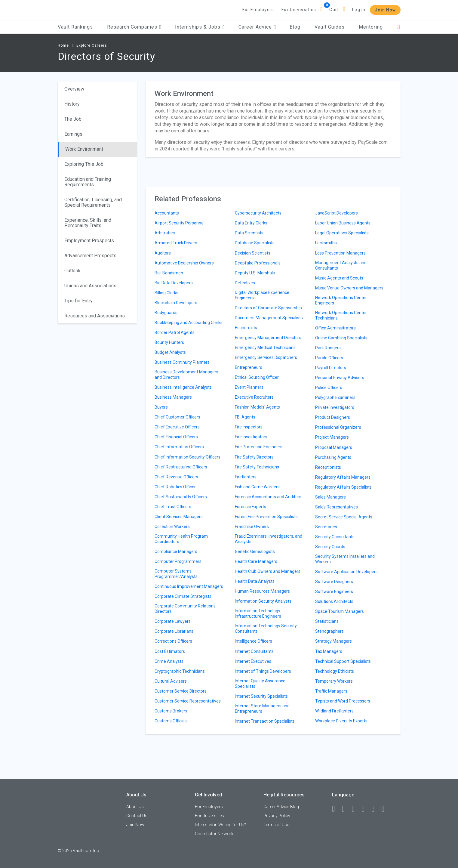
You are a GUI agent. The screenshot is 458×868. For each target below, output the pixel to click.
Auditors (163, 253)
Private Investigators (335, 407)
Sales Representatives (337, 507)
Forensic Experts (251, 507)
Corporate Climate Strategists (183, 596)
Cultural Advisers (171, 681)
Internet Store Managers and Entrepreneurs (262, 709)
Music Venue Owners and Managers (349, 288)
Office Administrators (335, 328)
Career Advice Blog (281, 807)
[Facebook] (336, 809)
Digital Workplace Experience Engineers (262, 295)
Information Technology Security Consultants (266, 629)
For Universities (299, 10)
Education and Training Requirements (88, 182)
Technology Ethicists (335, 671)
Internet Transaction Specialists (265, 721)
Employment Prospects (89, 241)
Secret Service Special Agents (344, 517)
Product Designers (333, 417)
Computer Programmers (178, 561)
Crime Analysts (169, 661)
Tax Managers (329, 651)
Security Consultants (335, 537)
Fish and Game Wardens (258, 487)
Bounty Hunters (169, 342)
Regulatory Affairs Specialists (343, 487)
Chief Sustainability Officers (181, 497)
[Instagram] (366, 809)
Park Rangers (328, 348)
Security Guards (330, 547)
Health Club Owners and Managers (268, 571)
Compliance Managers (176, 551)
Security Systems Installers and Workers (345, 559)
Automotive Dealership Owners (184, 263)
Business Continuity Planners (182, 362)
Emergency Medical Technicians (265, 348)
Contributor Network (214, 834)
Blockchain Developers (176, 303)
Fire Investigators (251, 437)
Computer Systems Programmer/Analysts (176, 574)
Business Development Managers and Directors (186, 375)
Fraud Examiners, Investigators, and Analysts (269, 539)
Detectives (245, 283)
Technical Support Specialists (343, 661)
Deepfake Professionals (258, 263)
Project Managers (332, 437)
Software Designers (334, 582)
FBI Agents (245, 417)
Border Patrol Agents (175, 332)
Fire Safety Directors (254, 457)
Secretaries (326, 527)
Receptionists (328, 467)
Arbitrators (165, 233)
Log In (359, 10)
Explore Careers (92, 45)
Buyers (161, 407)
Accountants (167, 213)
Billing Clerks (166, 293)
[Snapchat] (386, 809)
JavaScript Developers (337, 213)
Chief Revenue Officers (176, 477)
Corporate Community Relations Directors (185, 609)
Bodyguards (166, 313)
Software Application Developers (346, 572)
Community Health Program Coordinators (181, 539)
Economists (246, 328)
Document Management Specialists (269, 318)
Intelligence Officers (254, 641)
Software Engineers (334, 592)
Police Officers (329, 388)
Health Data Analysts (255, 581)
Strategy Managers (334, 641)
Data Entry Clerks (251, 223)
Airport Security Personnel (180, 223)
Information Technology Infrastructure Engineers (258, 613)
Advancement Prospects (90, 256)
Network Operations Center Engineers (341, 300)
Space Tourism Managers (340, 611)
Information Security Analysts (263, 601)
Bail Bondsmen (169, 273)
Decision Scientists (253, 253)
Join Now (385, 10)
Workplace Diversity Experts (341, 721)
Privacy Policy (277, 816)
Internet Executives (253, 661)
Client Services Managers (179, 517)
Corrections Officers (173, 641)
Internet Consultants (254, 651)
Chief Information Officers (179, 447)
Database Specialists (255, 243)
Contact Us (137, 816)
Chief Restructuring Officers (181, 467)
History (72, 104)
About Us (135, 807)
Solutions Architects (334, 601)
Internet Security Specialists (261, 696)
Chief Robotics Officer (175, 487)
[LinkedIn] (346, 809)
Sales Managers (330, 497)
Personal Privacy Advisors (340, 378)
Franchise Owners (252, 527)
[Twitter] (356, 809)
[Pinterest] (376, 809)
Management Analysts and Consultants (341, 265)
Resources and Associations (95, 316)
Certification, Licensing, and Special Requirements (93, 202)
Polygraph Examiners (335, 397)
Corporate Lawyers (173, 621)
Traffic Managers (331, 691)
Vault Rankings (75, 27)
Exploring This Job (84, 164)
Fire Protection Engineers (259, 447)
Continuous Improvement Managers (189, 586)
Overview (74, 89)
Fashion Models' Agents (257, 407)
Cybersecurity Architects (258, 213)
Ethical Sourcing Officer (257, 377)
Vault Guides (330, 27)
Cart (334, 10)
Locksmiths (326, 243)
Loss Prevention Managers (340, 253)
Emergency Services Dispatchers (266, 357)
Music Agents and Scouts (339, 278)
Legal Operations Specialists (342, 233)
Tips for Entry (78, 301)
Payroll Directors (331, 368)
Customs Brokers (171, 711)
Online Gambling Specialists (341, 338)
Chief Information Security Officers (188, 457)
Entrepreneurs (249, 367)
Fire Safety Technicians (257, 467)
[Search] (399, 27)
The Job (73, 119)
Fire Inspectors (249, 427)
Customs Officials (171, 721)
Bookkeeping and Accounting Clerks (189, 323)
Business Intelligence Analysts (183, 387)
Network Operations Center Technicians (341, 315)
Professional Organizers (338, 427)
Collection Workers (172, 527)
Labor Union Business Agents (343, 223)
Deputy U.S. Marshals (255, 273)
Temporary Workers (334, 681)
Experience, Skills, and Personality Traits (88, 223)
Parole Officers (329, 358)
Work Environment (84, 149)
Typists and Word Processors (343, 701)
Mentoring (371, 27)
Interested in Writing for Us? (220, 825)
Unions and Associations (90, 286)
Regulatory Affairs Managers (343, 477)
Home (63, 45)
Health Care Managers (256, 561)
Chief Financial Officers (176, 437)
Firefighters (246, 477)
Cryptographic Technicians (180, 671)
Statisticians (327, 621)
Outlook (72, 271)
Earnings (73, 134)
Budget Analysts (170, 352)
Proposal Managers (334, 447)
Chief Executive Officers (177, 427)
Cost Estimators (170, 651)
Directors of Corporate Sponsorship (268, 308)
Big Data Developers (174, 283)
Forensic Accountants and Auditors (268, 497)
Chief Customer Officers (177, 417)
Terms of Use (276, 825)
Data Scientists (249, 233)
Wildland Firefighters (334, 711)
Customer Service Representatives (188, 701)
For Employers (258, 10)
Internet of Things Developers (263, 671)
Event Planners (249, 387)
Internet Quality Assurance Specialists (260, 684)
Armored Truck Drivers (176, 243)
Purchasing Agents (333, 457)
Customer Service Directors (181, 691)
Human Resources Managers (262, 591)
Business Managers (173, 397)
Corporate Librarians (174, 631)
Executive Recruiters (254, 397)
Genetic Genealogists (255, 551)
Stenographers (329, 631)
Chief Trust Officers (173, 507)
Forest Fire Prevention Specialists (266, 517)
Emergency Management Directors (268, 338)
